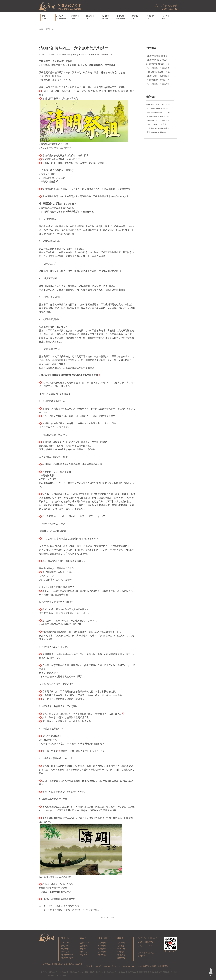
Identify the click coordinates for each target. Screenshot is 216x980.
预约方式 (65, 946)
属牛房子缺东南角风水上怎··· (159, 112)
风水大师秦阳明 (61, 976)
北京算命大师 (67, 955)
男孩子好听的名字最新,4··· (158, 120)
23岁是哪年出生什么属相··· (158, 128)
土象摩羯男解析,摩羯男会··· (158, 108)
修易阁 (92, 972)
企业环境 (102, 946)
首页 (48, 17)
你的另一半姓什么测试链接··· (159, 104)
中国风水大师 (52, 972)
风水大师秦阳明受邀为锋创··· (159, 68)
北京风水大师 (67, 958)
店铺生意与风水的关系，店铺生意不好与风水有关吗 (73, 910)
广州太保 (121, 952)
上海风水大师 (122, 972)
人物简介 (63, 17)
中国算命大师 (63, 65)
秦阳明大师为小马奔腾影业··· (159, 76)
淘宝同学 (84, 952)
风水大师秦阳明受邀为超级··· (159, 84)
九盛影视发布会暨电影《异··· (159, 80)
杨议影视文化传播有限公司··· (159, 64)
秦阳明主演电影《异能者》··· (159, 56)
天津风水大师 (74, 972)
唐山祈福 (121, 955)
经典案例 (78, 17)
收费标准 (154, 17)
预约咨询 (169, 17)
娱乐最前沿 (85, 946)
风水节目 (93, 17)
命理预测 (102, 949)
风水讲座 (108, 17)
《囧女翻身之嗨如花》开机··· (159, 72)
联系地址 (65, 952)
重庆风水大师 (133, 972)
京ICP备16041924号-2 (95, 966)
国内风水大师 (157, 972)
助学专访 (84, 949)
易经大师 (65, 943)
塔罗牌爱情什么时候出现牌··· (159, 116)
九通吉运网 (84, 972)
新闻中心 (50, 29)
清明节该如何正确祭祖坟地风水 (63, 906)
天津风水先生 (168, 972)
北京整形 (121, 946)
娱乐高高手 (85, 943)
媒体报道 (123, 17)
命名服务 (102, 955)
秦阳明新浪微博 (145, 972)
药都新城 (121, 958)
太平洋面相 (122, 943)
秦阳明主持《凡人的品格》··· (159, 60)
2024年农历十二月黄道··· (157, 124)
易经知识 (138, 17)
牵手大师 (84, 955)
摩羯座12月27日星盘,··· (156, 132)
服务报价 (65, 949)
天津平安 (121, 949)
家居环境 (102, 943)
